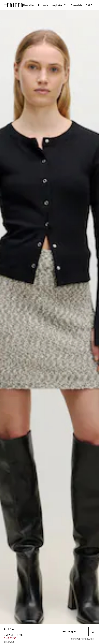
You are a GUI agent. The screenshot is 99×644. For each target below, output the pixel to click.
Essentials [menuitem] (77, 5)
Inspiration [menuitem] (59, 5)
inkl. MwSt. (9, 642)
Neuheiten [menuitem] (29, 5)
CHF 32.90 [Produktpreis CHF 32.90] (10, 638)
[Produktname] (27, 630)
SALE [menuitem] (89, 5)
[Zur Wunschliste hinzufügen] (93, 632)
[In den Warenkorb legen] (69, 632)
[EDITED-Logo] (15, 5)
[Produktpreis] (27, 639)
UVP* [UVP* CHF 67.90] (14, 635)
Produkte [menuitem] (43, 5)
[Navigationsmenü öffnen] (6, 5)
